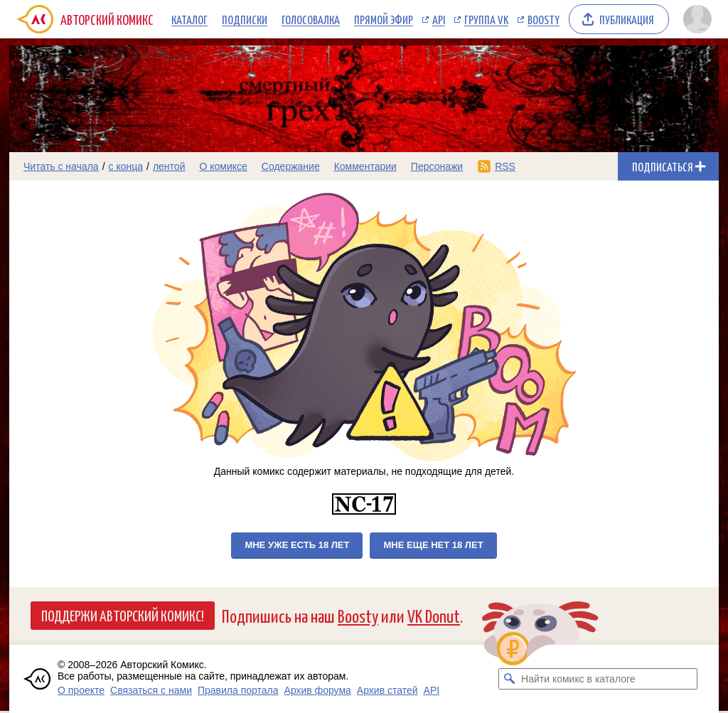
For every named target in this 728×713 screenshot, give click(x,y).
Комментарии (365, 166)
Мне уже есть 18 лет (297, 545)
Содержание (291, 166)
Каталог (189, 19)
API (439, 19)
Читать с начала (61, 166)
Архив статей (387, 690)
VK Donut (434, 615)
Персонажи (437, 166)
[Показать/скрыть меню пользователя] (697, 19)
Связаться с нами (151, 690)
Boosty (544, 19)
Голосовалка (311, 19)
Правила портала (238, 690)
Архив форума (318, 690)
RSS (505, 166)
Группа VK (486, 19)
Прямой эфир (384, 19)
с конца (126, 166)
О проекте (81, 690)
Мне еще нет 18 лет (433, 545)
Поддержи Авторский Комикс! (123, 615)
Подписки (245, 19)
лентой (169, 166)
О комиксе (223, 166)
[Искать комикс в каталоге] (509, 679)
